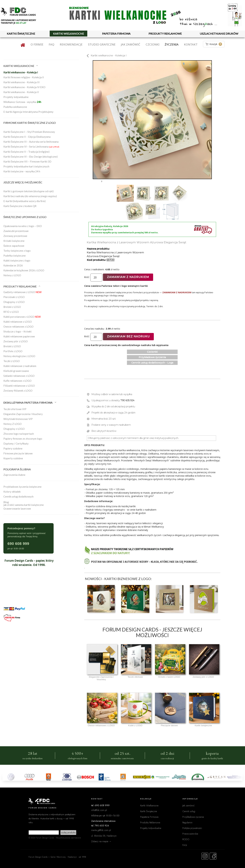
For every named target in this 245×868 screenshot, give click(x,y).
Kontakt (191, 44)
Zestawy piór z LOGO (16, 341)
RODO (186, 839)
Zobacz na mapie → (101, 841)
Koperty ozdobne (13, 458)
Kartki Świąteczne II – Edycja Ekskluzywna (27, 137)
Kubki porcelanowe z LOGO (22, 317)
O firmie (37, 44)
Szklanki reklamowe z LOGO (19, 376)
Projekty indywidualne (16, 97)
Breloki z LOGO (12, 307)
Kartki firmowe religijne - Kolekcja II (24, 77)
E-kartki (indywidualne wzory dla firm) (24, 201)
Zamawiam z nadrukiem (128, 277)
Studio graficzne (102, 44)
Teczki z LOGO (12, 361)
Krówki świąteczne (14, 241)
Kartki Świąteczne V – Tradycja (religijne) (26, 152)
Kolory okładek (12, 492)
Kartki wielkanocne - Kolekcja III (22, 82)
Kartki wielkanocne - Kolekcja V (21, 92)
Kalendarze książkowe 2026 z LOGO (24, 270)
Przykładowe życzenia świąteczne (22, 487)
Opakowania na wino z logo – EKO (23, 226)
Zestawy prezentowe (15, 236)
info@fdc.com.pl (99, 810)
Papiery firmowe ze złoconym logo (23, 439)
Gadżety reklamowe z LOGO (22, 292)
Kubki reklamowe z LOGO (18, 322)
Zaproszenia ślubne (14, 475)
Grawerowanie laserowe (17, 509)
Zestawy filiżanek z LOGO (18, 391)
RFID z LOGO (11, 312)
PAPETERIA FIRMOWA (116, 34)
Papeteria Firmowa (149, 817)
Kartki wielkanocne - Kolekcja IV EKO (24, 87)
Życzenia (172, 44)
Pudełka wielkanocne (15, 107)
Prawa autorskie (190, 834)
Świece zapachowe (14, 246)
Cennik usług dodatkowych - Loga (152, 363)
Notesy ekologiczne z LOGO (19, 356)
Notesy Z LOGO (13, 424)
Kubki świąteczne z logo (17, 260)
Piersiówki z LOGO (14, 297)
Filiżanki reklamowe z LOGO (19, 386)
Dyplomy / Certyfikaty (16, 444)
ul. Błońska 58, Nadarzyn (104, 836)
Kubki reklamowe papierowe (19, 336)
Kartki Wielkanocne (149, 805)
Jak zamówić (130, 44)
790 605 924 (127, 400)
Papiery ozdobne (13, 448)
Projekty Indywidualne (151, 828)
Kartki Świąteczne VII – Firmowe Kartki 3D (27, 161)
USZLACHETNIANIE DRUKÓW (219, 34)
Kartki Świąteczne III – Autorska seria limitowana (31, 142)
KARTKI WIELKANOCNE (68, 34)
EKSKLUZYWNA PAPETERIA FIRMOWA (30, 403)
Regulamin (187, 822)
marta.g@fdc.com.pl (101, 830)
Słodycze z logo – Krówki (17, 331)
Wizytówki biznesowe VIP (18, 419)
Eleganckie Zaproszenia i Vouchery (23, 414)
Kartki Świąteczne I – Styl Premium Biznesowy (29, 132)
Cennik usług (189, 811)
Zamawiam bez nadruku (128, 336)
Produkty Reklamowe (150, 822)
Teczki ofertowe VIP (15, 409)
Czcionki (153, 44)
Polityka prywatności (192, 828)
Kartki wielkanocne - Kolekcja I (21, 72)
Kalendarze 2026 (13, 265)
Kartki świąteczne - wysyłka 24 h (22, 171)
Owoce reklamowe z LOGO (18, 327)
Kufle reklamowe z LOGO (17, 381)
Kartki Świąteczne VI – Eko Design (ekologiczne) (31, 157)
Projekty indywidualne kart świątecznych (26, 166)
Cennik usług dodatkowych (18, 496)
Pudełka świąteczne (15, 256)
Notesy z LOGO (12, 275)
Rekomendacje (71, 44)
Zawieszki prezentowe (16, 231)
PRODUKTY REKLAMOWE (165, 34)
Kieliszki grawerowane (16, 371)
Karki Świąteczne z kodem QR (20, 206)
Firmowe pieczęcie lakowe (18, 453)
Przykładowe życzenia (152, 357)
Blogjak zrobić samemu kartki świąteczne (24, 503)
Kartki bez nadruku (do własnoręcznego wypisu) (30, 196)
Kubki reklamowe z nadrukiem (20, 366)
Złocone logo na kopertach (19, 434)
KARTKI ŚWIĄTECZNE (21, 34)
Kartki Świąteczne (149, 811)
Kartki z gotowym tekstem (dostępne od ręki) (28, 191)
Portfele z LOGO (13, 351)
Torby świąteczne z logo (17, 251)
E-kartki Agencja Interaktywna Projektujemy (28, 112)
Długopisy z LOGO (14, 302)
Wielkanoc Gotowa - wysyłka (22, 102)
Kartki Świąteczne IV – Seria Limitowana (31, 147)
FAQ (51, 44)
